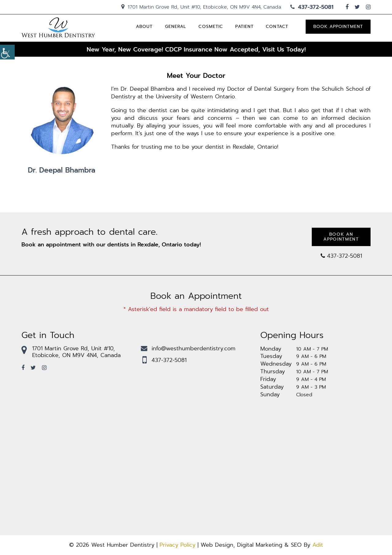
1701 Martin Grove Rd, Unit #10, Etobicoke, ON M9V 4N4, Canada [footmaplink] (71, 352)
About (144, 27)
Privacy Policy (177, 545)
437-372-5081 (312, 7)
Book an (341, 237)
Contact (277, 27)
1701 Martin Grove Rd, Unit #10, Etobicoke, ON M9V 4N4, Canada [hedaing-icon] (201, 7)
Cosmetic (211, 27)
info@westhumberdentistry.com (188, 348)
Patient (244, 27)
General (176, 27)
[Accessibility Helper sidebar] (7, 52)
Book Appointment (338, 27)
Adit (318, 545)
